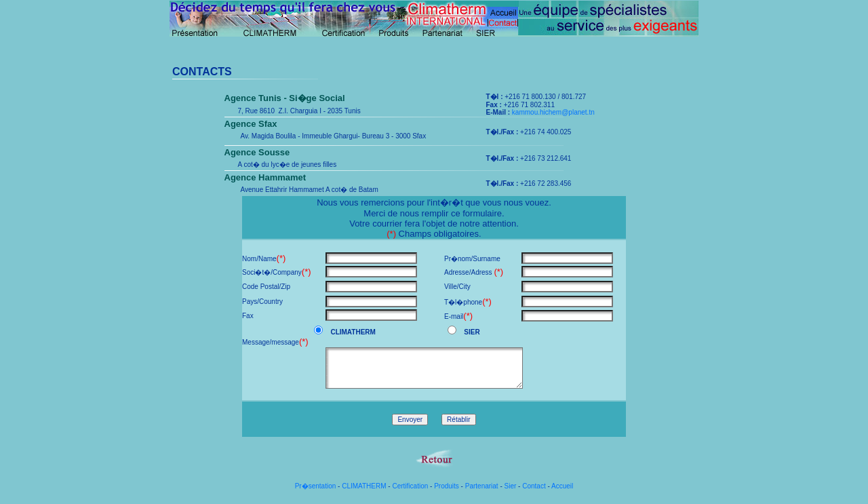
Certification (410, 486)
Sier (511, 486)
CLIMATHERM (364, 486)
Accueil (562, 486)
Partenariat (482, 486)
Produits (447, 486)
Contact (534, 486)
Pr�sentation (316, 486)
